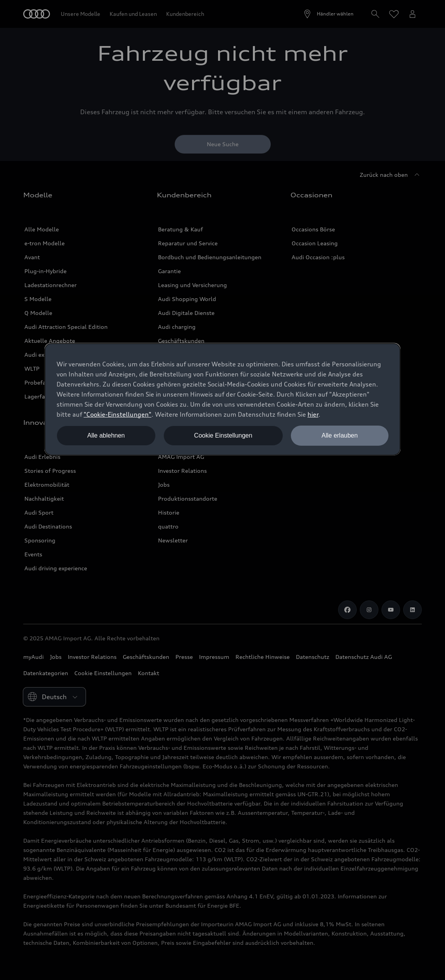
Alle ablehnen (106, 435)
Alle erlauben (339, 435)
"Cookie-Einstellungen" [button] (118, 414)
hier (313, 414)
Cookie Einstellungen (223, 435)
